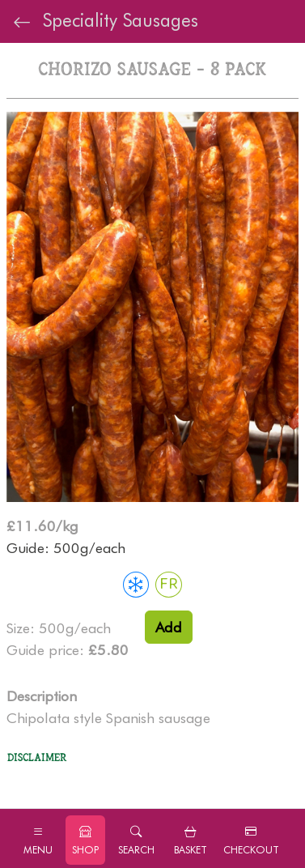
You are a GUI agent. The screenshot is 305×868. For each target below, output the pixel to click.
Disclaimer (37, 758)
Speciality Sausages (106, 21)
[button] (136, 840)
